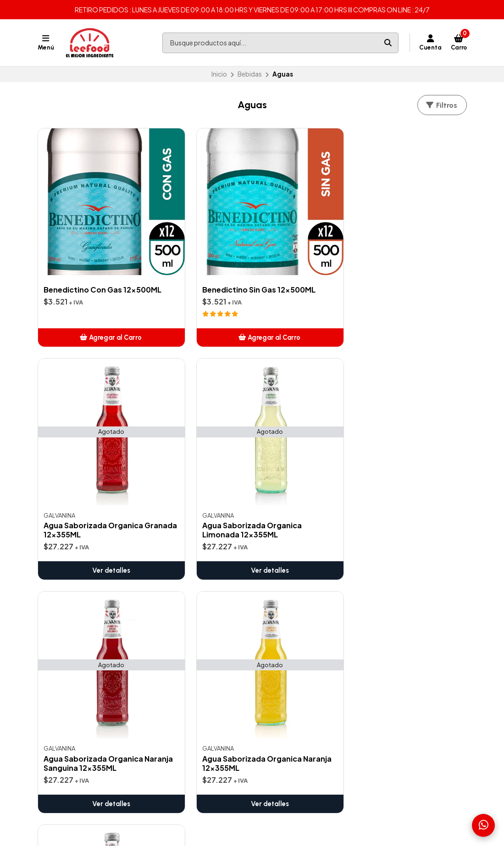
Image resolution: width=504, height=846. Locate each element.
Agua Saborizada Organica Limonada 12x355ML (410, 256)
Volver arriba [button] (252, 530)
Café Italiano (283, 607)
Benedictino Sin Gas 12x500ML (191, 246)
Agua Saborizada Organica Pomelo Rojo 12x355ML (305, 450)
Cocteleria (280, 618)
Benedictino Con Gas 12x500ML (83, 246)
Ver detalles (307, 301)
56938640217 (398, 596)
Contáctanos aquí (184, 596)
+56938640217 (400, 585)
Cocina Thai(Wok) (291, 630)
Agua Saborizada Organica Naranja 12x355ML (186, 450)
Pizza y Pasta (283, 652)
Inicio (219, 74)
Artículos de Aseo (290, 585)
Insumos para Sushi (292, 641)
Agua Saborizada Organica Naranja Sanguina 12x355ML (80, 450)
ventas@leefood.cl (406, 574)
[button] (87, 301)
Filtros (441, 105)
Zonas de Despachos (189, 574)
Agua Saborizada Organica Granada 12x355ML (298, 256)
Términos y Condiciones (193, 585)
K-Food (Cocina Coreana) (303, 674)
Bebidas (250, 74)
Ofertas (276, 574)
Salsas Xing (280, 663)
